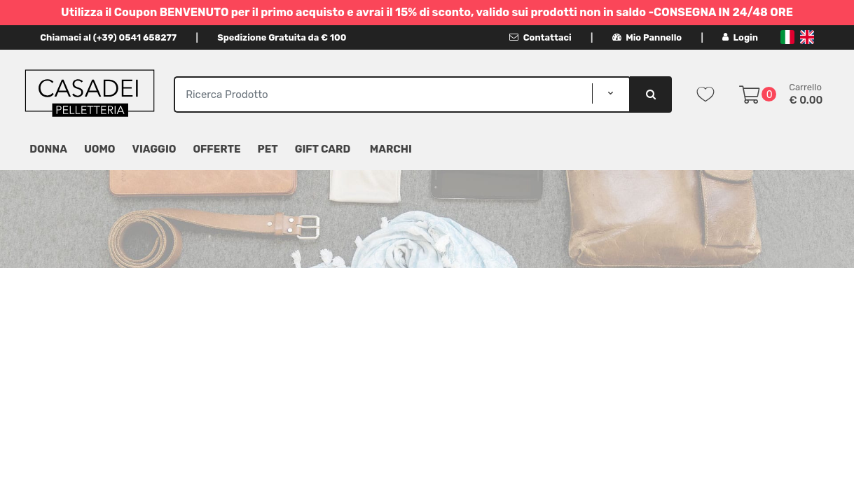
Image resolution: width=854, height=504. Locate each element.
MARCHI (391, 149)
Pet (268, 149)
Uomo (100, 149)
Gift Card (323, 149)
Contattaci (540, 37)
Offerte (216, 149)
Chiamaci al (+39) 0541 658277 (108, 37)
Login (740, 37)
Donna (48, 149)
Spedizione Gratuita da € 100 (282, 37)
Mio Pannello (647, 37)
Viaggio (154, 149)
